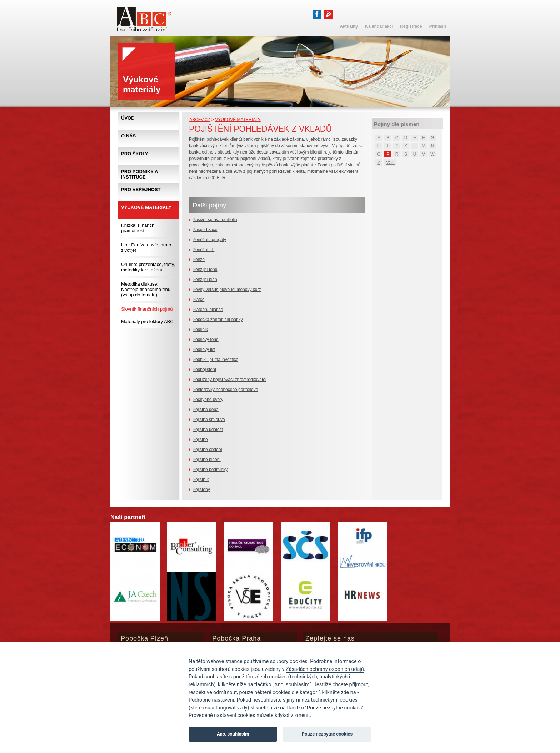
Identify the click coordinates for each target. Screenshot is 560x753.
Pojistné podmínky (210, 470)
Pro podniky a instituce (139, 174)
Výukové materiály (238, 120)
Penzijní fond (205, 270)
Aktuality (349, 26)
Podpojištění (204, 370)
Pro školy (134, 154)
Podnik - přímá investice (215, 360)
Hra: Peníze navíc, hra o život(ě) (146, 247)
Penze (199, 260)
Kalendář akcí (379, 26)
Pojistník (201, 480)
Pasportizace (205, 230)
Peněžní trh (203, 250)
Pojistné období (207, 450)
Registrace (411, 26)
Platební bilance (208, 310)
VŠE (390, 162)
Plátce (198, 300)
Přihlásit (438, 26)
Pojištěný (201, 490)
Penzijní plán (205, 280)
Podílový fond (206, 340)
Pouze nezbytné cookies (327, 734)
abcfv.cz (200, 120)
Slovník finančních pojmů (147, 309)
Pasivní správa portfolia (215, 220)
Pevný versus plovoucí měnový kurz (227, 290)
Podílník (200, 330)
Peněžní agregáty (209, 240)
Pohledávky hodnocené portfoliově (225, 390)
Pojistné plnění (207, 460)
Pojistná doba (206, 410)
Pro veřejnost (141, 189)
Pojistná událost (208, 430)
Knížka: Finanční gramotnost (138, 228)
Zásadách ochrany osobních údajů (325, 669)
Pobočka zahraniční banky (218, 320)
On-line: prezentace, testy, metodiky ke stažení (148, 267)
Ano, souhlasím (233, 734)
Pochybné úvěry (208, 400)
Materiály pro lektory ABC (147, 322)
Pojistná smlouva (209, 420)
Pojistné (200, 440)
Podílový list (204, 350)
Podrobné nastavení (211, 700)
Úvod (128, 118)
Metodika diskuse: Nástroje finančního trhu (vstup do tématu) (146, 289)
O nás (128, 136)
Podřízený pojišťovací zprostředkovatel (229, 380)
